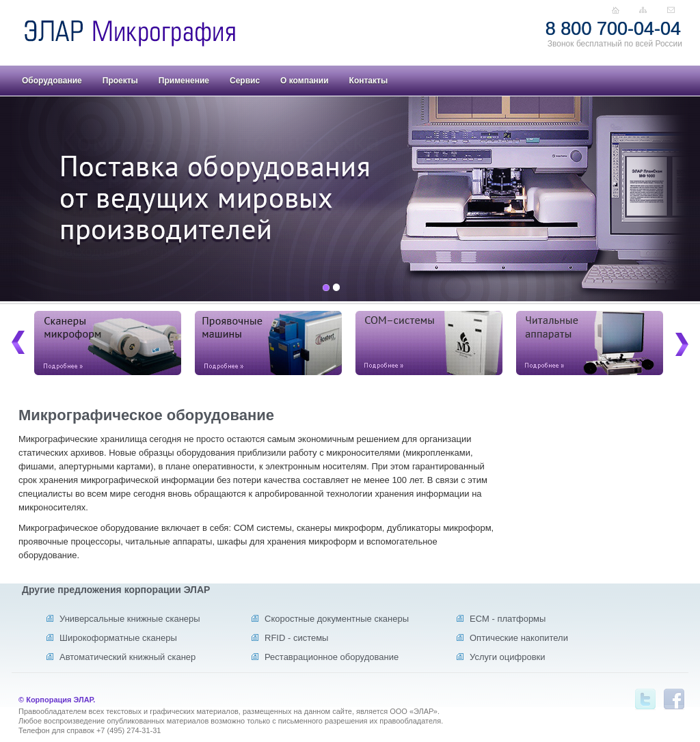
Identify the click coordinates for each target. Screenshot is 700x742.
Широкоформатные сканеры (118, 638)
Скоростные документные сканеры (337, 619)
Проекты (120, 81)
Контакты (369, 81)
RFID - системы (296, 638)
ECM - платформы (508, 619)
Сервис (245, 81)
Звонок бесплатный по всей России (615, 44)
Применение (184, 81)
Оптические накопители (519, 638)
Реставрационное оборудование (332, 657)
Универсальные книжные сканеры (130, 619)
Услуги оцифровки (508, 657)
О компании (305, 81)
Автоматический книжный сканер (127, 657)
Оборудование (52, 81)
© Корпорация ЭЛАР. (57, 700)
